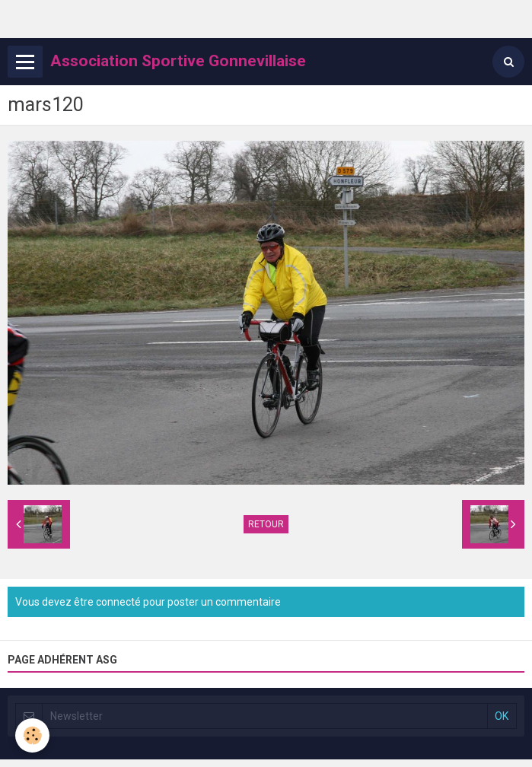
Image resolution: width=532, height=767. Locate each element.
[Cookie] (32, 735)
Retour (266, 524)
